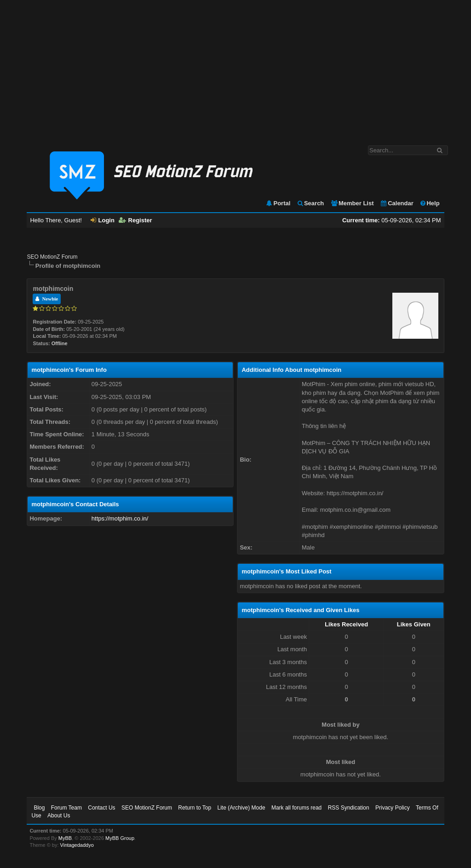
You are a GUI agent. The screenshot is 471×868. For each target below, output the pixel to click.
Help (429, 203)
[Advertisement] (235, 68)
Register (135, 220)
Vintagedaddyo (77, 845)
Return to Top (195, 808)
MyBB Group (120, 838)
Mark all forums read (296, 808)
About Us (59, 816)
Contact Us (101, 808)
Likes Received (346, 624)
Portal (278, 203)
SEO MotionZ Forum (52, 257)
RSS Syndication (349, 808)
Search (310, 203)
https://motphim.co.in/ (120, 518)
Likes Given (414, 624)
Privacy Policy (393, 808)
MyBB (65, 838)
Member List (352, 203)
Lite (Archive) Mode (241, 808)
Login (103, 220)
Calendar (397, 203)
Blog (39, 808)
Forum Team (66, 808)
